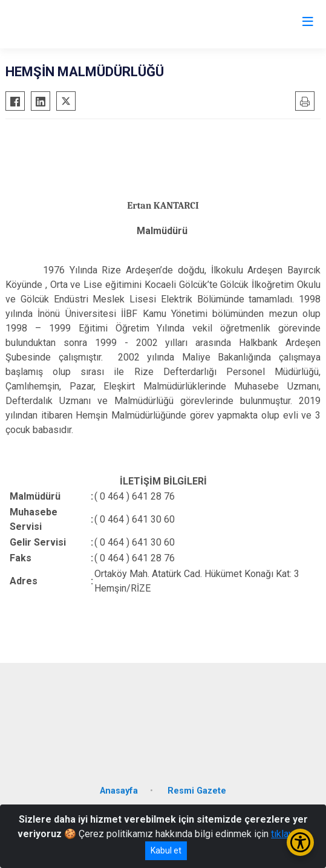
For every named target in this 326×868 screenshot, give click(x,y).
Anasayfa (119, 791)
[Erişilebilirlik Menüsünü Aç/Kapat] (300, 842)
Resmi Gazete (197, 791)
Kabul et (166, 850)
